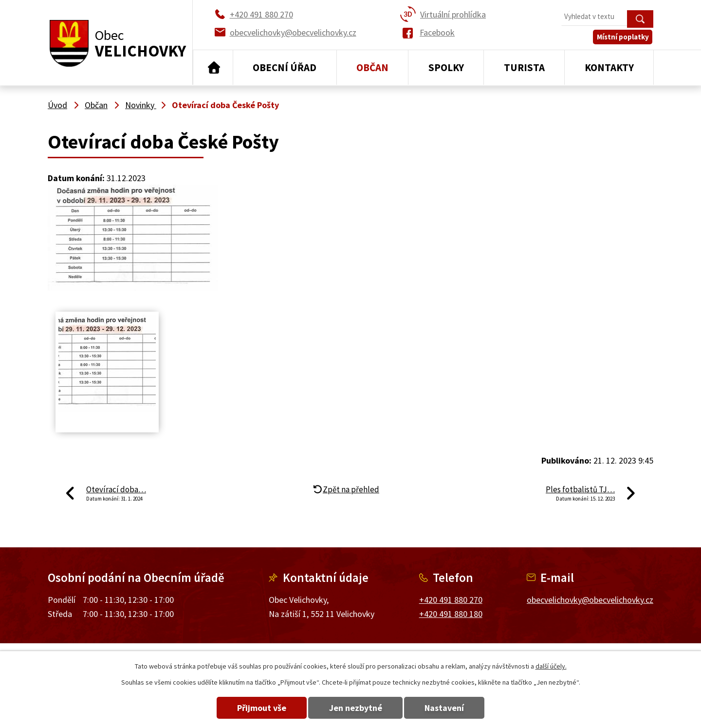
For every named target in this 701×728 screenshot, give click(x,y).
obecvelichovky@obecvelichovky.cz (590, 600)
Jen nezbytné (356, 708)
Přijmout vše (259, 708)
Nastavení (447, 708)
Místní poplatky (624, 39)
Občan (372, 67)
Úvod (213, 68)
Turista (524, 67)
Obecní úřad (285, 67)
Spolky (446, 67)
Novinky (141, 105)
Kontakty (609, 67)
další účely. (551, 666)
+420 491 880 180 (451, 614)
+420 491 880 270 (451, 600)
